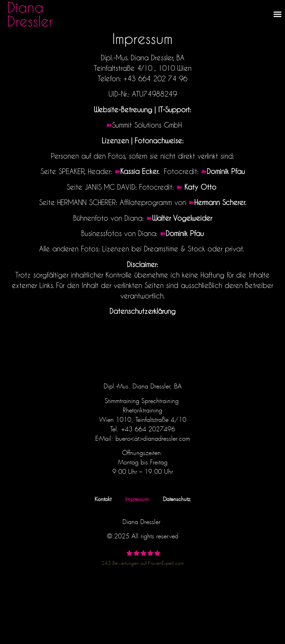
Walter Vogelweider (182, 218)
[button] (278, 14)
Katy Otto (202, 187)
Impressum (137, 498)
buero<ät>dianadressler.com (153, 437)
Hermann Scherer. (220, 202)
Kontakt (103, 498)
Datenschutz (177, 498)
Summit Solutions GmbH (147, 125)
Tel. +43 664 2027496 (143, 428)
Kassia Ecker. (141, 171)
